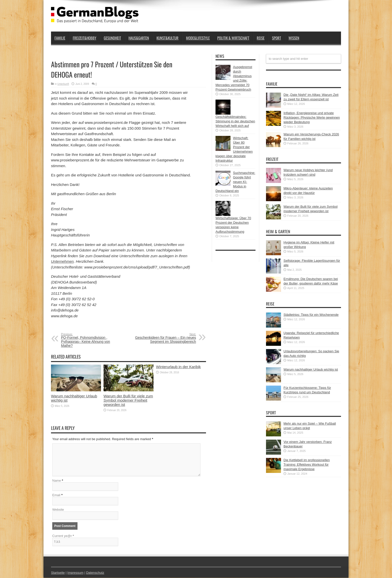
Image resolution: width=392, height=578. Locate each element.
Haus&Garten (139, 38)
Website (58, 510)
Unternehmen (62, 261)
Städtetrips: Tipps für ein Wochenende (311, 315)
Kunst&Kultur (167, 38)
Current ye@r (63, 536)
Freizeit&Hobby (84, 38)
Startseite (58, 573)
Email (56, 495)
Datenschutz (95, 573)
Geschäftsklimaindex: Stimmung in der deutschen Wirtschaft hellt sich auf (235, 121)
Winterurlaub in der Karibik (178, 367)
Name (57, 481)
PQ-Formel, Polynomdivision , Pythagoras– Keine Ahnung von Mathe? (92, 340)
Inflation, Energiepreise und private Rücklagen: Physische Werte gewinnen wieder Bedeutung (312, 117)
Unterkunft (63, 84)
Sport (276, 38)
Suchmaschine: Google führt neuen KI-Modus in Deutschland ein (235, 182)
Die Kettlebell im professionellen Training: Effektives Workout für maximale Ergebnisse (307, 465)
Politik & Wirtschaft (233, 38)
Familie (60, 38)
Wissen (294, 38)
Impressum (75, 573)
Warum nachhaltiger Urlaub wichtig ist (311, 369)
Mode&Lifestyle (198, 38)
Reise (261, 38)
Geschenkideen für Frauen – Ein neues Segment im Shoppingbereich (165, 338)
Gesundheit (112, 38)
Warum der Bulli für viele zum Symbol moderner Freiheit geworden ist (128, 400)
